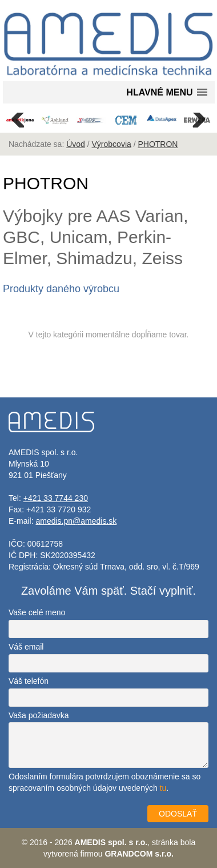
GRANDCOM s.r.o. (139, 854)
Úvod (76, 144)
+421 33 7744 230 (56, 498)
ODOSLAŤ (178, 814)
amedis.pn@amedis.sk (76, 521)
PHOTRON (158, 144)
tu (163, 788)
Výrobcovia (112, 144)
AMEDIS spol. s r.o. (111, 842)
